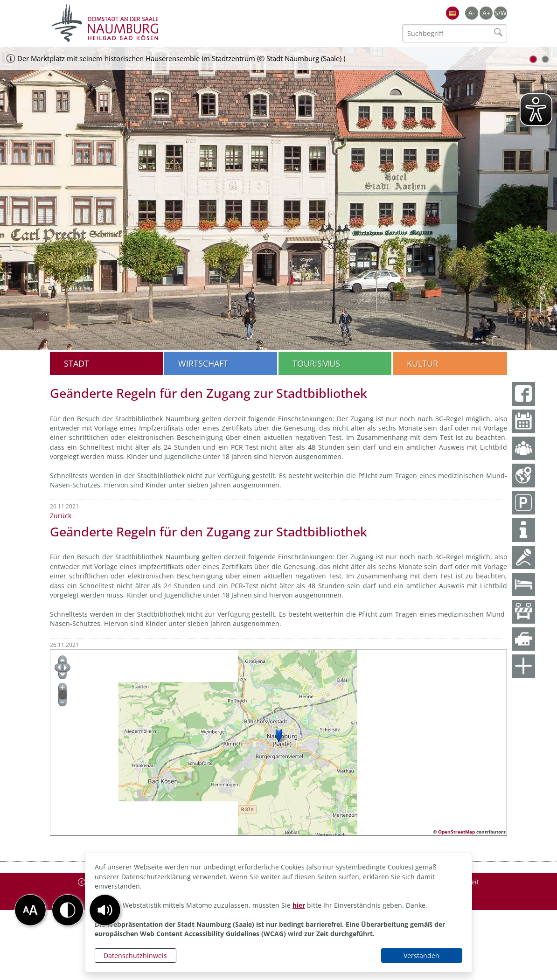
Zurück (61, 516)
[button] (105, 910)
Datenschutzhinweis (135, 956)
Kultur (422, 363)
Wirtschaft (203, 363)
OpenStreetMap (456, 832)
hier (299, 905)
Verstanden (421, 956)
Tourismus (316, 363)
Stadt (77, 363)
